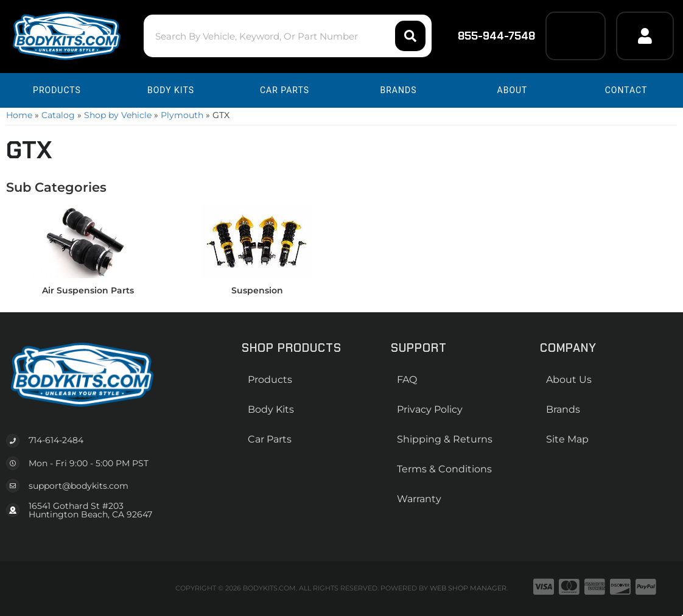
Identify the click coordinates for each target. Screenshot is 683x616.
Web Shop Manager (468, 588)
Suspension (257, 290)
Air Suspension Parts (88, 290)
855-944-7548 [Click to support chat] (489, 36)
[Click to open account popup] (645, 36)
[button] (288, 36)
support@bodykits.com (79, 486)
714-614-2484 (56, 440)
